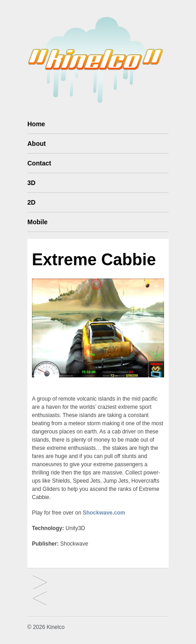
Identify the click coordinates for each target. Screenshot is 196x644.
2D (31, 202)
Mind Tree (40, 583)
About (36, 144)
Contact (39, 163)
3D (31, 183)
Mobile (37, 222)
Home (36, 124)
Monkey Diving (40, 599)
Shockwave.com (104, 513)
